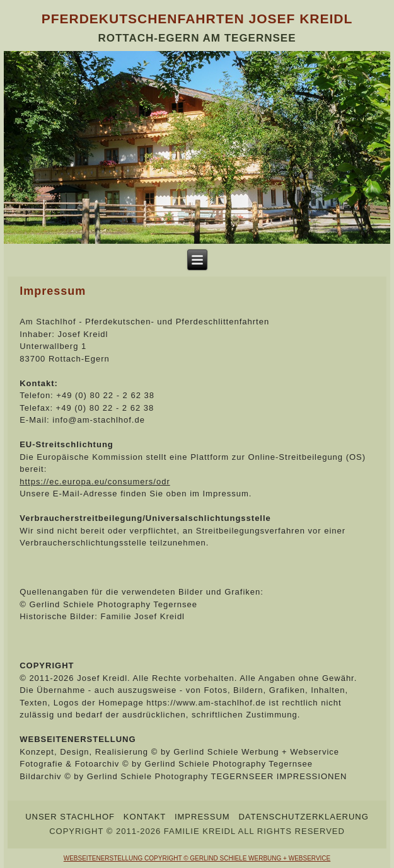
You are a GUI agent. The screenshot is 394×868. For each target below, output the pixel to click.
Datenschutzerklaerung (303, 817)
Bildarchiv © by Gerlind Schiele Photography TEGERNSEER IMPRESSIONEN (183, 776)
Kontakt (145, 817)
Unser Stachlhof (70, 817)
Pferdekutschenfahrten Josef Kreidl (197, 19)
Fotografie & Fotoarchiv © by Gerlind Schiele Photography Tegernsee (166, 764)
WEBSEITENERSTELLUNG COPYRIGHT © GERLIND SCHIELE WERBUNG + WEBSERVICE (197, 858)
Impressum (202, 817)
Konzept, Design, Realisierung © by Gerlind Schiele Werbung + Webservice (179, 752)
